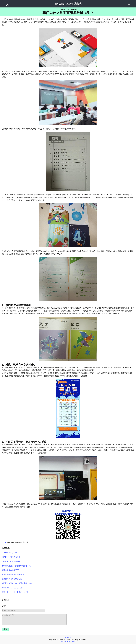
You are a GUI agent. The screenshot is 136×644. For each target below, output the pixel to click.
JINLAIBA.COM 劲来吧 (68, 4)
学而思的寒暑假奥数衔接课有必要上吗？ (17, 583)
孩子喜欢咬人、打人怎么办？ (13, 588)
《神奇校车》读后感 (9, 553)
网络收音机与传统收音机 (11, 557)
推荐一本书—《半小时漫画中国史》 (15, 592)
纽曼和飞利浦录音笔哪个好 (12, 579)
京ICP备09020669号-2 (68, 641)
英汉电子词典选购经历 (10, 570)
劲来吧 (4, 542)
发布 (5, 629)
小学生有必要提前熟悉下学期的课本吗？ (17, 566)
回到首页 (68, 638)
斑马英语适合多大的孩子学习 (13, 575)
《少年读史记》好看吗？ (11, 561)
